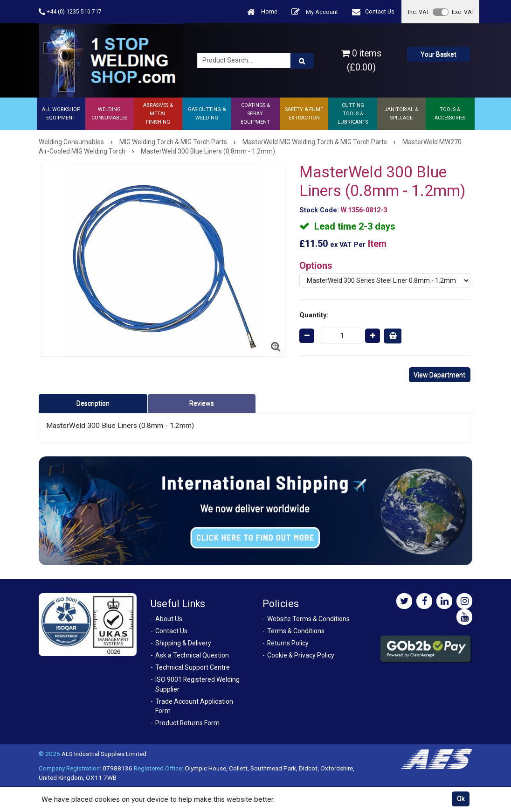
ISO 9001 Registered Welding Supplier (197, 684)
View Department (439, 375)
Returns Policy (288, 643)
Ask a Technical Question (192, 655)
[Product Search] (302, 61)
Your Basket (438, 54)
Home (262, 12)
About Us (169, 619)
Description (93, 403)
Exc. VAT (463, 12)
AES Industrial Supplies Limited (104, 754)
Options (316, 266)
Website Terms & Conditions (308, 619)
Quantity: (314, 315)
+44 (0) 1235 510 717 (70, 12)
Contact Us (373, 12)
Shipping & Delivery (183, 643)
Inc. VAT (419, 12)
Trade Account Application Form (194, 706)
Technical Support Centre (193, 667)
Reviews (202, 403)
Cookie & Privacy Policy (301, 655)
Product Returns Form (187, 723)
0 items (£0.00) (361, 60)
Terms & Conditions (296, 631)
